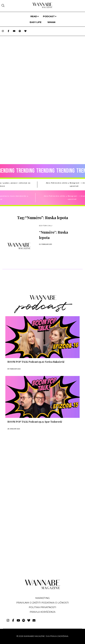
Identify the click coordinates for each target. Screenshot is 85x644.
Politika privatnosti (42, 607)
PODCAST (49, 16)
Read (34, 16)
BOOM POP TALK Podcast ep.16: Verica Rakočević (36, 362)
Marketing (42, 598)
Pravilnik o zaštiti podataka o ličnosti (43, 603)
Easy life (36, 22)
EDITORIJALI (46, 226)
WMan (51, 22)
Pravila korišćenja (43, 612)
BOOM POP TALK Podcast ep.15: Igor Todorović (35, 422)
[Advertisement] (23, 465)
